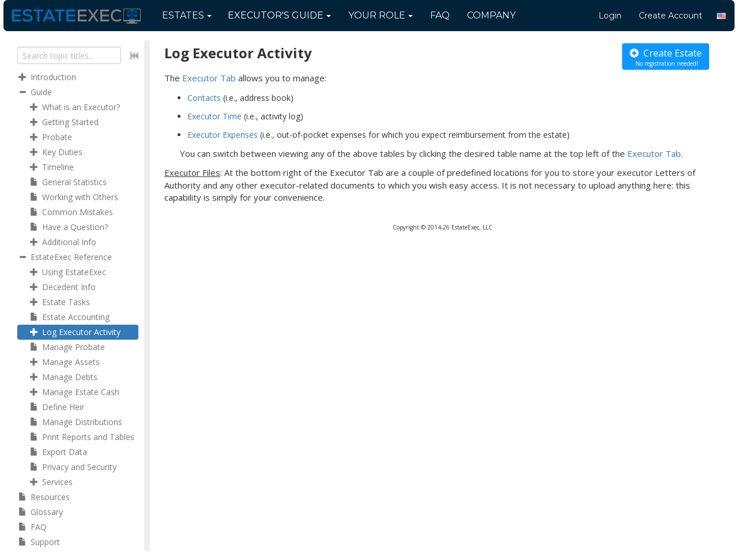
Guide (279, 15)
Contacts (204, 98)
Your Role (381, 15)
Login (610, 16)
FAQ (440, 15)
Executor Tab (209, 78)
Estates (187, 15)
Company (491, 15)
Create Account (671, 16)
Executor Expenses (223, 135)
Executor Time (214, 116)
